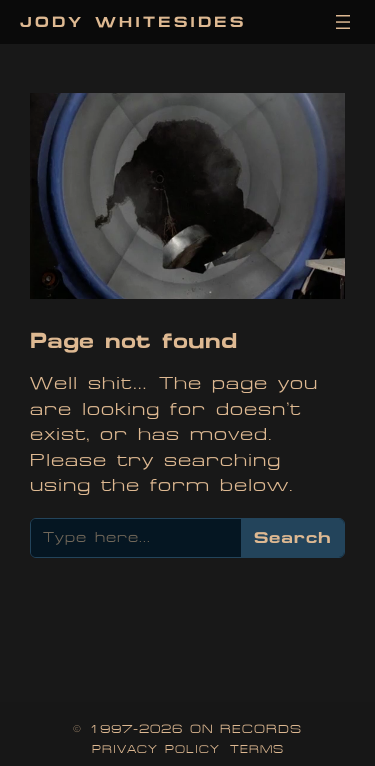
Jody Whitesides (133, 21)
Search (293, 537)
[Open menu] (343, 22)
